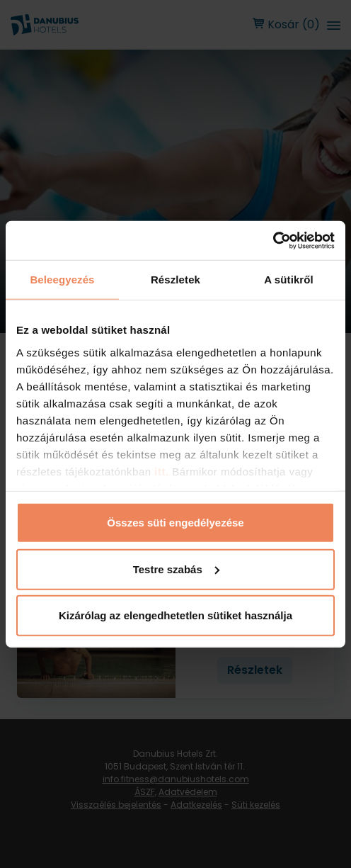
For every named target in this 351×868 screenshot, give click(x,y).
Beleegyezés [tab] (62, 280)
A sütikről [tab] (289, 280)
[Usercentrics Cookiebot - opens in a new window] (273, 240)
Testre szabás (176, 569)
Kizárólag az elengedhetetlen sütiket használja (175, 615)
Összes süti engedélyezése (175, 523)
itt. (160, 471)
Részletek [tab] (175, 280)
